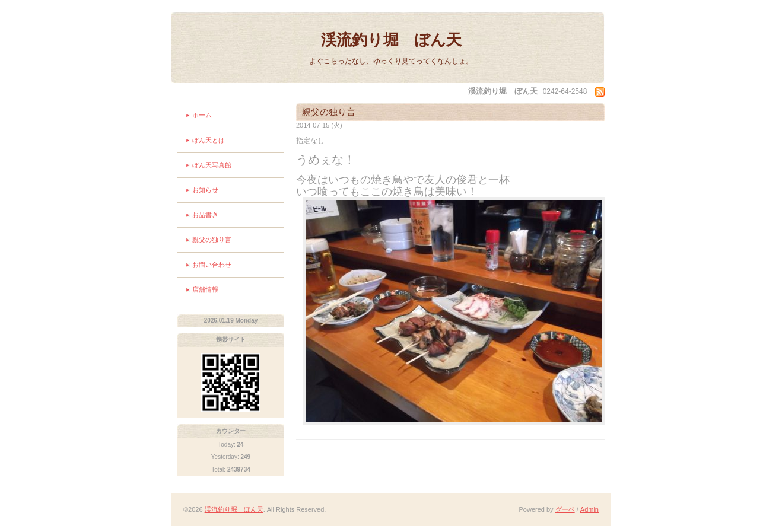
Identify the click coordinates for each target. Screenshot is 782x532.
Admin (589, 509)
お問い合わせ (212, 265)
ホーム (202, 115)
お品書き (205, 215)
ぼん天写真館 (212, 165)
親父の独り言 (212, 240)
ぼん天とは (209, 140)
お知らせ (205, 190)
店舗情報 (205, 289)
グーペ (565, 509)
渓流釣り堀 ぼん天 (391, 40)
